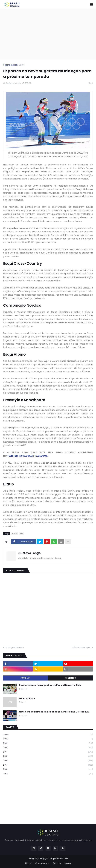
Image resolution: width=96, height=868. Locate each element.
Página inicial (10, 65)
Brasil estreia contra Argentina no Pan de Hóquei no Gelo (50, 685)
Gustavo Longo (29, 553)
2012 (48, 774)
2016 (48, 756)
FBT (66, 858)
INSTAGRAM (26, 456)
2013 (48, 769)
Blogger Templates (50, 858)
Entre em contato (62, 863)
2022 (48, 734)
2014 (48, 765)
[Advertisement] (50, 34)
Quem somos (42, 863)
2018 (48, 748)
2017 (48, 752)
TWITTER (12, 456)
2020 (48, 739)
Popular (26, 678)
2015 (48, 761)
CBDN (21, 65)
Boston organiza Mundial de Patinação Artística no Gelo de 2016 (54, 712)
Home (28, 863)
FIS (22, 533)
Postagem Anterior (14, 647)
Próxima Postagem (81, 647)
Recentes (70, 678)
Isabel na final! (27, 698)
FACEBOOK (41, 456)
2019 (48, 743)
